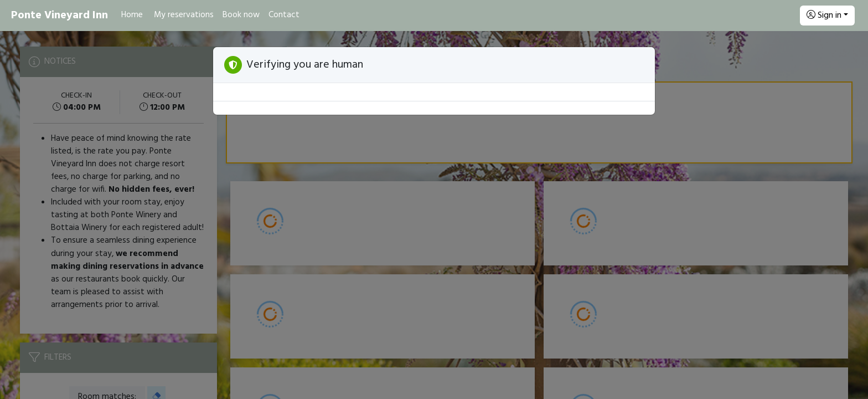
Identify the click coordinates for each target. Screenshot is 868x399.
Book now (241, 15)
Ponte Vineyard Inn (60, 16)
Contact (284, 15)
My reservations (184, 15)
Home (132, 15)
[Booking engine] (434, 215)
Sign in (824, 16)
